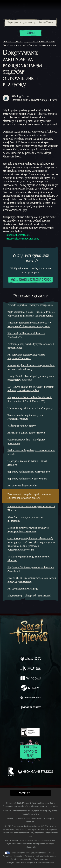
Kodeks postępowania (21, 859)
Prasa (51, 853)
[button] (31, 793)
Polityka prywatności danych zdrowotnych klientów (30, 862)
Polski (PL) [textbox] (25, 793)
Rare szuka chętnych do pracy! (31, 752)
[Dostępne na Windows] (31, 679)
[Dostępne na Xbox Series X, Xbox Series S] (31, 659)
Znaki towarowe (41, 859)
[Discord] (40, 719)
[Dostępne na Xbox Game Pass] (31, 698)
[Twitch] (20, 719)
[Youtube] (30, 719)
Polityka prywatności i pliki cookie (40, 856)
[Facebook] (7, 718)
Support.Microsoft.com (18, 235)
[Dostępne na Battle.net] (31, 708)
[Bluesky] (53, 719)
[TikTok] (47, 719)
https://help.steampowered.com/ (23, 239)
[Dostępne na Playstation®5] (31, 669)
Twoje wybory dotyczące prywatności (29, 853)
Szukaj (31, 33)
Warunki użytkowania (12, 856)
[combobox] (30, 23)
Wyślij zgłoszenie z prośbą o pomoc (31, 280)
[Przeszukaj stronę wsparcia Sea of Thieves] (31, 23)
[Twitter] (13, 718)
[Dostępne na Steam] (31, 688)
